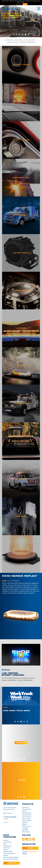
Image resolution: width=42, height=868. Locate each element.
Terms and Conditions (9, 854)
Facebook (27, 839)
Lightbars (25, 823)
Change (25, 854)
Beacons (24, 811)
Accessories (25, 807)
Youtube (30, 839)
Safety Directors (27, 826)
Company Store (8, 846)
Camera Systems (27, 813)
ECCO (10, 9)
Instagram (34, 839)
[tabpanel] (21, 21)
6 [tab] (29, 34)
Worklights (25, 830)
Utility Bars (25, 828)
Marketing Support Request (11, 857)
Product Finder (7, 842)
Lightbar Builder (8, 852)
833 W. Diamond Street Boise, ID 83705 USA (10, 809)
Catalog (5, 850)
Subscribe (6, 840)
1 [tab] (13, 34)
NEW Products (26, 832)
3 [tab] (19, 34)
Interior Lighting (27, 821)
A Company (10, 818)
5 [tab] (26, 34)
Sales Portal (7, 848)
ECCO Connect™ (27, 817)
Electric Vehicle (26, 819)
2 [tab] (16, 34)
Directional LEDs (27, 815)
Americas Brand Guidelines (11, 859)
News (5, 844)
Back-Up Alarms (27, 809)
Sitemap (6, 855)
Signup (30, 848)
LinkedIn (23, 839)
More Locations (8, 813)
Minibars (25, 824)
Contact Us (12, 863)
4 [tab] (23, 34)
